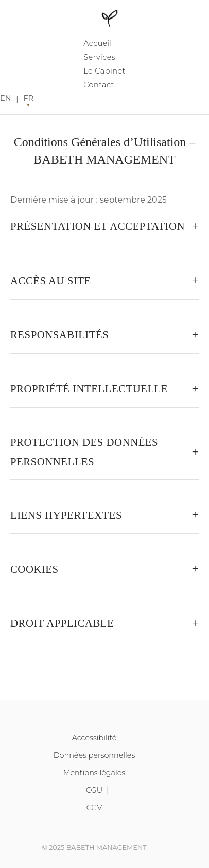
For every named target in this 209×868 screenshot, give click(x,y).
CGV (94, 808)
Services (99, 57)
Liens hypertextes (66, 515)
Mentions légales (94, 773)
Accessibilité (94, 738)
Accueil (98, 43)
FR (29, 98)
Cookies (34, 569)
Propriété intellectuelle (89, 388)
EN (5, 98)
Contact (99, 85)
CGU (94, 790)
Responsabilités (59, 334)
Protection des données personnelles (84, 451)
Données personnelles (94, 755)
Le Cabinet (104, 71)
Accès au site (51, 281)
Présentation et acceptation (98, 226)
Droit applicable (62, 623)
